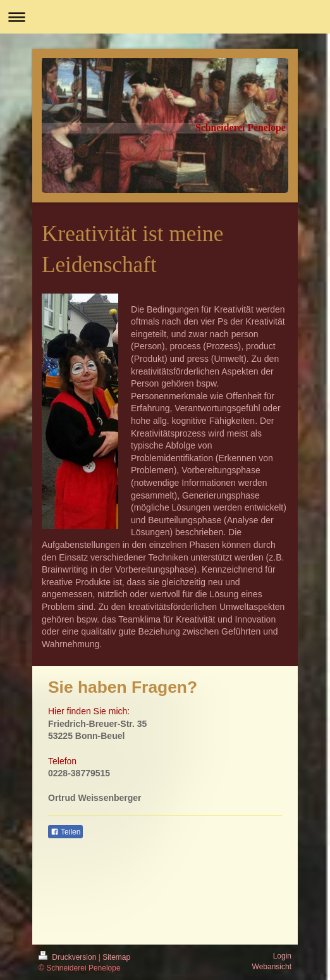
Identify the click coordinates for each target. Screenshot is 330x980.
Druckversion (69, 957)
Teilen (65, 832)
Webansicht (272, 967)
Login (282, 956)
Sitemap (116, 957)
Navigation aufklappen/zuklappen (165, 17)
